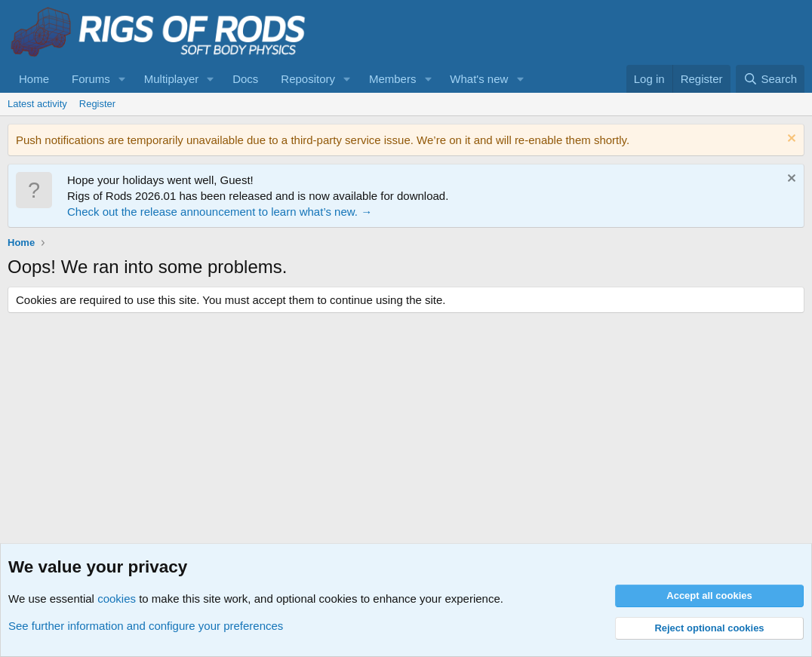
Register (97, 104)
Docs (245, 79)
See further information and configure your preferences (146, 626)
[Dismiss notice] (790, 140)
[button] (122, 79)
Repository (308, 79)
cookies (117, 599)
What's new (479, 79)
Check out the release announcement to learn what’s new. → (220, 212)
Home (34, 79)
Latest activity (37, 104)
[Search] (770, 79)
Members (393, 79)
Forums (91, 79)
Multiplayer (172, 79)
